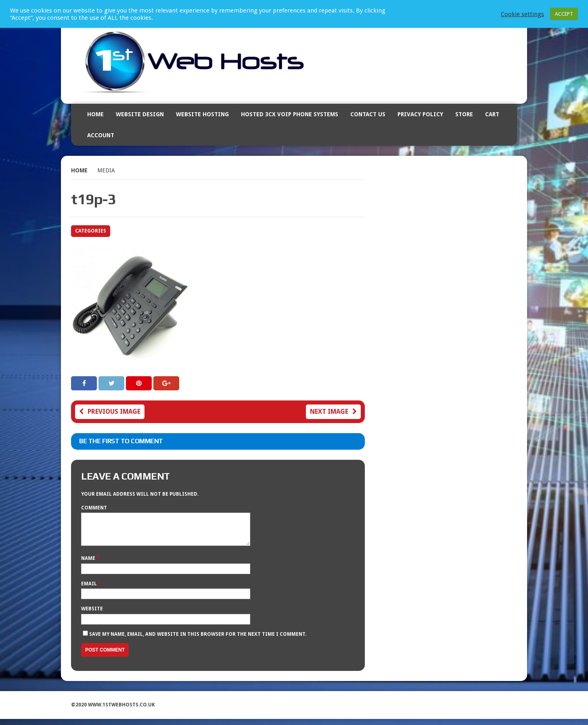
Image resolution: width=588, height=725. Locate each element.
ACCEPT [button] (564, 14)
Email (90, 590)
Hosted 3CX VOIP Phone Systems (290, 114)
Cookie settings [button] (522, 14)
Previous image (110, 412)
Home (95, 114)
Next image (333, 412)
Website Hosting (202, 114)
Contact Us (368, 114)
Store (464, 114)
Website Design (140, 114)
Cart (492, 114)
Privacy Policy (420, 114)
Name (89, 564)
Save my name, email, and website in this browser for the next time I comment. (198, 640)
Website (92, 615)
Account (101, 135)
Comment (94, 508)
